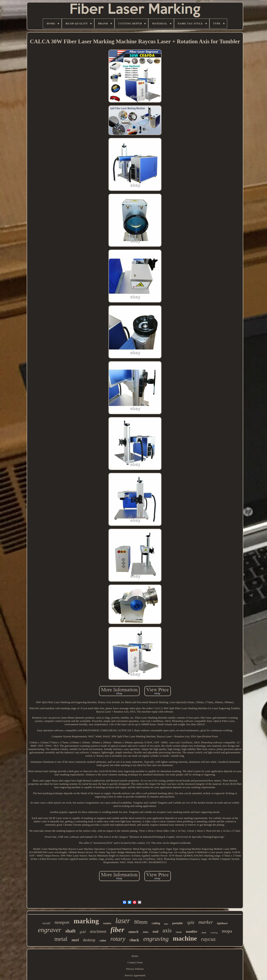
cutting (156, 923)
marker (206, 922)
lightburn (222, 923)
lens (166, 924)
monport (62, 922)
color (103, 940)
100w (146, 932)
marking (86, 921)
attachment (98, 931)
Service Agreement (135, 975)
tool (156, 932)
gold (83, 932)
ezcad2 (46, 923)
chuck (134, 940)
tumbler (192, 932)
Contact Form (135, 962)
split (191, 922)
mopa (227, 931)
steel (75, 940)
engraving (156, 939)
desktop (89, 940)
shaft (71, 931)
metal (61, 939)
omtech (133, 932)
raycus (208, 939)
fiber (117, 930)
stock (204, 933)
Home (135, 956)
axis (167, 930)
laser (123, 921)
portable (178, 923)
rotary (118, 939)
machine (185, 938)
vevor (179, 932)
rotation (107, 923)
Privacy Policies (135, 969)
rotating (214, 932)
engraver (50, 930)
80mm (141, 922)
